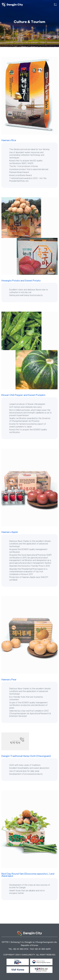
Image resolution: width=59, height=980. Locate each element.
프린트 (55, 37)
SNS (49, 37)
